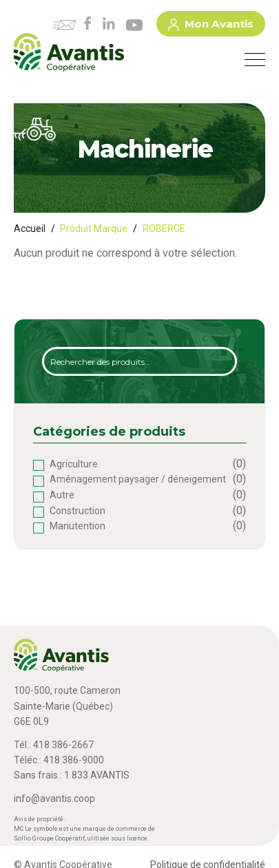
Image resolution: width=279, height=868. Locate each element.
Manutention (77, 526)
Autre (62, 495)
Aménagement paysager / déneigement (138, 479)
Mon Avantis (211, 26)
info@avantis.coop (54, 798)
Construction (77, 511)
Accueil (30, 229)
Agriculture (74, 464)
